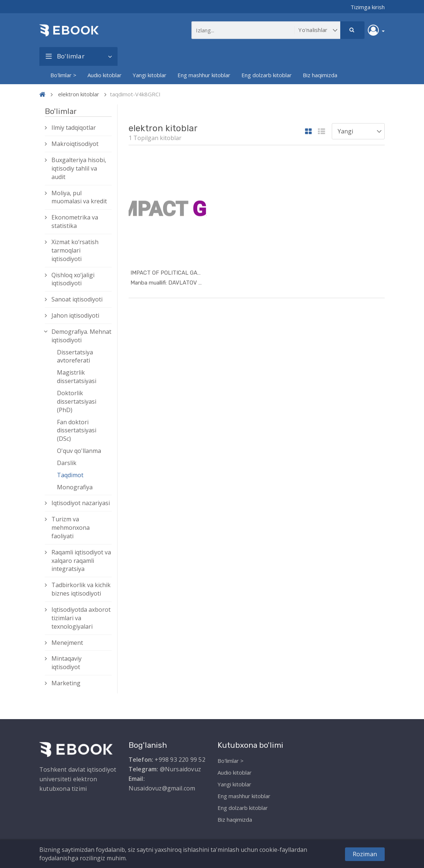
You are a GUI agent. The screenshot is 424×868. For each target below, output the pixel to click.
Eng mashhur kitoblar (204, 75)
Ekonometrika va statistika (75, 222)
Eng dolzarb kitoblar (267, 75)
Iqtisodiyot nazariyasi (81, 503)
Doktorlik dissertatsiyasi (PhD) (77, 401)
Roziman (365, 854)
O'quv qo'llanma (79, 451)
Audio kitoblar (105, 75)
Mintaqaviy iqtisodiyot (67, 663)
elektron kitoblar (79, 94)
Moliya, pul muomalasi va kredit (79, 197)
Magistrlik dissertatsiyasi (77, 377)
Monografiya (75, 487)
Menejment (67, 643)
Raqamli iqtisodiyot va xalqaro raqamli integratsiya (81, 561)
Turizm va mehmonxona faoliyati (71, 528)
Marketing (66, 683)
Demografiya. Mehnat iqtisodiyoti (81, 336)
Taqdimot (70, 475)
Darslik (67, 463)
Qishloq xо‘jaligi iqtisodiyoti (73, 279)
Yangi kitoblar (150, 75)
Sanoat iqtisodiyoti (77, 299)
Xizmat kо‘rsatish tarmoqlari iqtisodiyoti (75, 250)
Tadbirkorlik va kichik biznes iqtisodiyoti (81, 589)
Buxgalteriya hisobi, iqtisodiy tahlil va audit (79, 168)
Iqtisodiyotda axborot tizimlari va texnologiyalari (81, 618)
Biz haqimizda (320, 75)
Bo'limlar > (63, 75)
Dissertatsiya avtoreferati (75, 356)
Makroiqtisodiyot (75, 144)
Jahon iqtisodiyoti (75, 315)
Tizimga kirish (368, 7)
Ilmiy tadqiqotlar (74, 128)
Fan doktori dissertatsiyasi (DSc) (77, 431)
